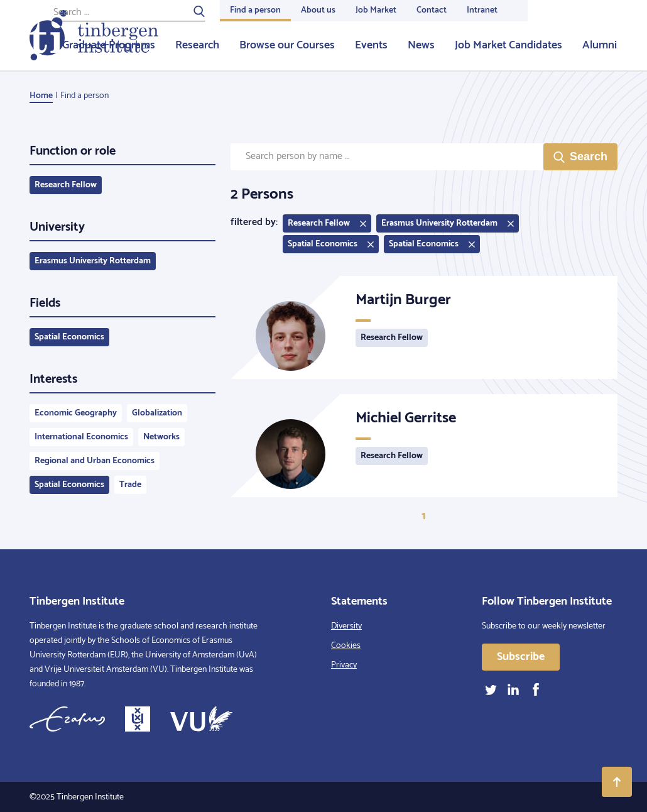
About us (318, 10)
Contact (432, 10)
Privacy (344, 665)
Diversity (346, 626)
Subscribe (521, 657)
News (421, 45)
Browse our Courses (287, 45)
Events (371, 45)
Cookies (346, 646)
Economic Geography (76, 413)
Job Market (376, 10)
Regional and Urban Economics (95, 461)
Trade (130, 485)
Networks (161, 437)
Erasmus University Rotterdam (93, 261)
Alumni (600, 45)
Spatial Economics (69, 337)
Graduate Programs (109, 45)
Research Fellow (66, 185)
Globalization (157, 413)
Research (197, 45)
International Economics (81, 437)
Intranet (482, 10)
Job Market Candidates (508, 45)
